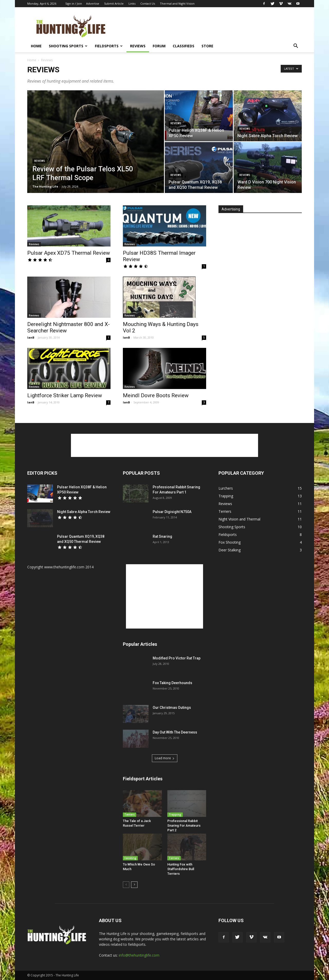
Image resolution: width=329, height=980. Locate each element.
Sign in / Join (74, 3)
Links (132, 3)
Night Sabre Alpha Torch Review (84, 512)
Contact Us (148, 3)
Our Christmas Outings (172, 708)
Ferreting (130, 858)
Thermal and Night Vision (177, 3)
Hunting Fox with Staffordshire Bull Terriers (181, 869)
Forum (159, 46)
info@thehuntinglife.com (139, 955)
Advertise (93, 3)
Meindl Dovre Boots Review (156, 395)
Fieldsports (109, 46)
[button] (296, 46)
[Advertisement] (208, 26)
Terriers (130, 815)
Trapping (175, 815)
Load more (165, 758)
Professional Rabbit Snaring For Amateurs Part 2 (184, 826)
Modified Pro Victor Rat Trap (177, 658)
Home (36, 46)
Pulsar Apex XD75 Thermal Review (69, 253)
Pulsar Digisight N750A (172, 512)
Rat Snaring (162, 536)
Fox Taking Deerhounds (172, 683)
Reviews (138, 46)
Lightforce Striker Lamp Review (65, 395)
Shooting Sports (68, 46)
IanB (31, 337)
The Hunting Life (45, 186)
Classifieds (184, 46)
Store (207, 46)
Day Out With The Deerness (175, 732)
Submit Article (114, 3)
